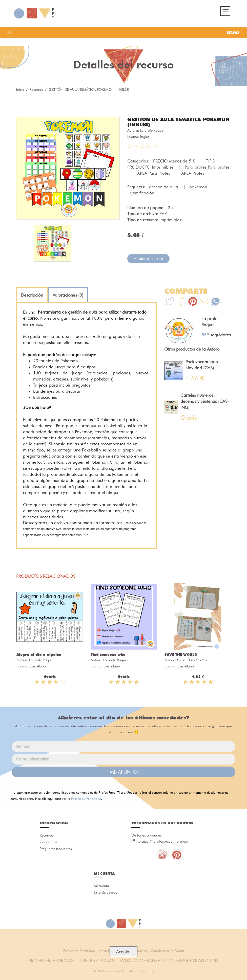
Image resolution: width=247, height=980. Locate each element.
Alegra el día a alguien (39, 656)
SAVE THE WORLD (181, 656)
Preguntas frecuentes (56, 851)
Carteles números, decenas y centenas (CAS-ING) (205, 403)
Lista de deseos (106, 895)
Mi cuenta (101, 888)
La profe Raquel (152, 132)
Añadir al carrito (148, 260)
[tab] (32, 297)
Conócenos (48, 844)
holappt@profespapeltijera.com (163, 843)
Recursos (36, 91)
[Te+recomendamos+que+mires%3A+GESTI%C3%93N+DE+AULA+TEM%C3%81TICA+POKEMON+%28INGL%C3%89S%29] (181, 304)
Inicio (20, 91)
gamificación (142, 195)
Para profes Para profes (207, 169)
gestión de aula (164, 189)
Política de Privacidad (86, 800)
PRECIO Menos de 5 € (175, 163)
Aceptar (124, 952)
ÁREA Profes (193, 175)
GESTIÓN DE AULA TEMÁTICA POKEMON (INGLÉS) (166, 124)
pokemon (199, 189)
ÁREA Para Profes (154, 175)
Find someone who (108, 656)
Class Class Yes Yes (192, 662)
